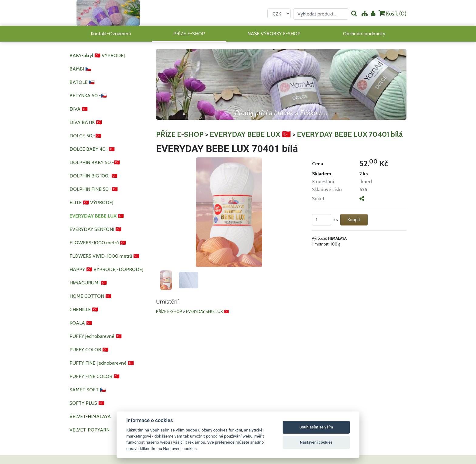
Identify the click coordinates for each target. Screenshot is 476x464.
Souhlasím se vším (316, 427)
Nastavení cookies (316, 442)
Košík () (393, 14)
